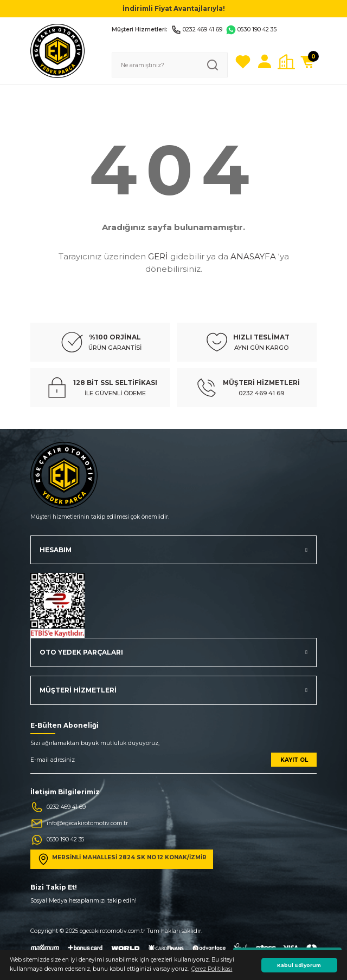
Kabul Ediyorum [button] (299, 965)
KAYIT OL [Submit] (294, 760)
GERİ (158, 256)
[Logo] (57, 51)
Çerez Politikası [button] (212, 969)
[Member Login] (265, 62)
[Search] (170, 65)
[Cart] (308, 62)
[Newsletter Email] (173, 763)
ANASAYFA (253, 256)
